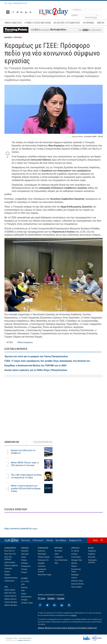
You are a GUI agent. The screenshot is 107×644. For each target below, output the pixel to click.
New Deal (92, 557)
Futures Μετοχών (11, 602)
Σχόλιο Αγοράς (10, 562)
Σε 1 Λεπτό (25, 581)
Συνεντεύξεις (76, 557)
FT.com (42, 598)
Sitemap (49, 540)
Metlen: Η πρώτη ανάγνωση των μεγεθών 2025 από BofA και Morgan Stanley (26, 488)
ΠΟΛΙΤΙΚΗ (18, 37)
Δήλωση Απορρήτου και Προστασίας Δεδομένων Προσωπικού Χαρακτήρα (67, 628)
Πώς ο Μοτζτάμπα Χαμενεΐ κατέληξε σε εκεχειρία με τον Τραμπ (26, 476)
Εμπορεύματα (26, 597)
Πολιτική (24, 569)
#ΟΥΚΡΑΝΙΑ (88, 23)
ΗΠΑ (23, 584)
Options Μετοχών (11, 605)
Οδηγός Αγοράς (44, 557)
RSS (56, 563)
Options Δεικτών (11, 599)
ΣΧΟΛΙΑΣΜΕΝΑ (43, 442)
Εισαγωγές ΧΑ (43, 560)
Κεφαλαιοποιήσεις (11, 578)
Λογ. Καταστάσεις (61, 560)
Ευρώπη (24, 587)
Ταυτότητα (26, 540)
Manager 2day (77, 560)
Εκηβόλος (92, 554)
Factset (61, 598)
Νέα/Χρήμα (42, 554)
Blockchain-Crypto (45, 575)
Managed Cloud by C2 (24, 640)
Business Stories (78, 584)
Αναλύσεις (42, 566)
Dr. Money (75, 551)
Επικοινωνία (38, 540)
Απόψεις (74, 554)
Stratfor (51, 598)
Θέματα (74, 566)
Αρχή (95, 540)
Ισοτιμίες (24, 600)
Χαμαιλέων (92, 551)
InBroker (74, 615)
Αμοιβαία (41, 563)
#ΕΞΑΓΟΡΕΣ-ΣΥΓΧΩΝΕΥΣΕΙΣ (67, 23)
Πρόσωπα (42, 551)
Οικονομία (25, 554)
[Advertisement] (54, 409)
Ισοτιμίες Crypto (27, 603)
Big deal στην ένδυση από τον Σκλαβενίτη (23, 452)
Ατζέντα (74, 578)
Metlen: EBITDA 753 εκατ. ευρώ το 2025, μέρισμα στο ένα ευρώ (25, 464)
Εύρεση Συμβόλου (11, 565)
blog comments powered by (21, 529)
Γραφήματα (59, 557)
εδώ (86, 30)
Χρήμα (24, 594)
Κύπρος (24, 572)
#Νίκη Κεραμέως (25, 342)
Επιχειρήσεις (26, 566)
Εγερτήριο (75, 575)
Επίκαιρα (25, 563)
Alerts (57, 554)
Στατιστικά (8, 569)
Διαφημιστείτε (75, 540)
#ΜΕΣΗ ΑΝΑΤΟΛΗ (13, 23)
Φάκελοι (74, 563)
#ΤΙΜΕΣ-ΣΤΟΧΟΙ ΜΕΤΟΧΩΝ (38, 23)
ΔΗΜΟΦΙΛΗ (12, 442)
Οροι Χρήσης (61, 540)
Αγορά (24, 557)
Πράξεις (7, 575)
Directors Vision (77, 581)
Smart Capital (76, 587)
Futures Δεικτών (10, 596)
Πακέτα (7, 572)
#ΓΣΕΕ (10, 342)
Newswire (25, 551)
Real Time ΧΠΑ (10, 554)
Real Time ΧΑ (10, 551)
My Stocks (58, 551)
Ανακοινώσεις (10, 581)
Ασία (23, 591)
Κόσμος (24, 560)
